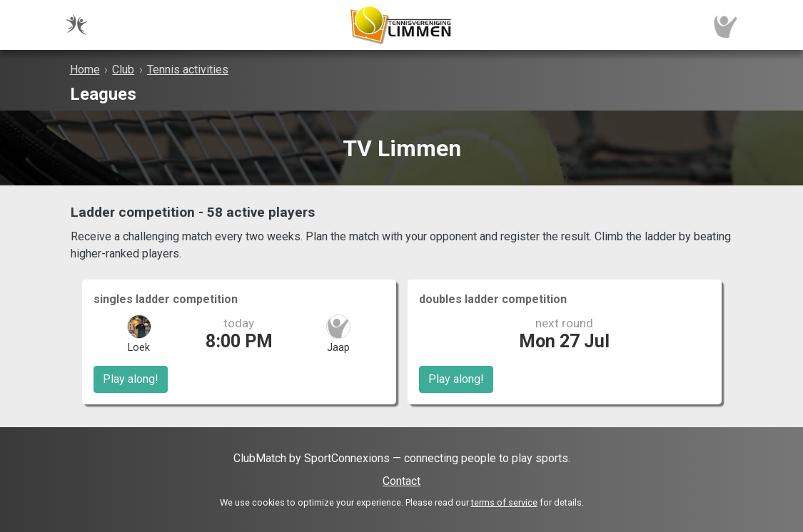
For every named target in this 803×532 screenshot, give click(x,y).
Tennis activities (188, 70)
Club (123, 70)
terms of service (504, 502)
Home (85, 70)
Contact (401, 481)
